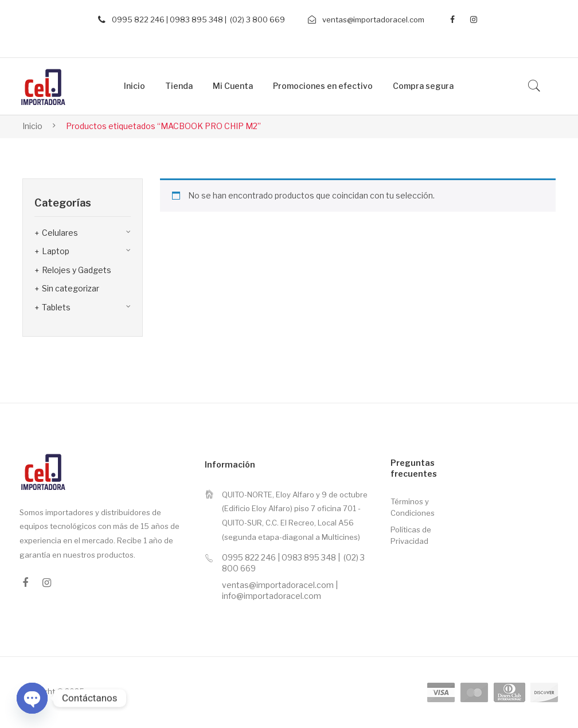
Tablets (56, 307)
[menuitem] (134, 86)
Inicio (32, 126)
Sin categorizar (71, 288)
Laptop (56, 251)
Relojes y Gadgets (77, 270)
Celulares (60, 233)
